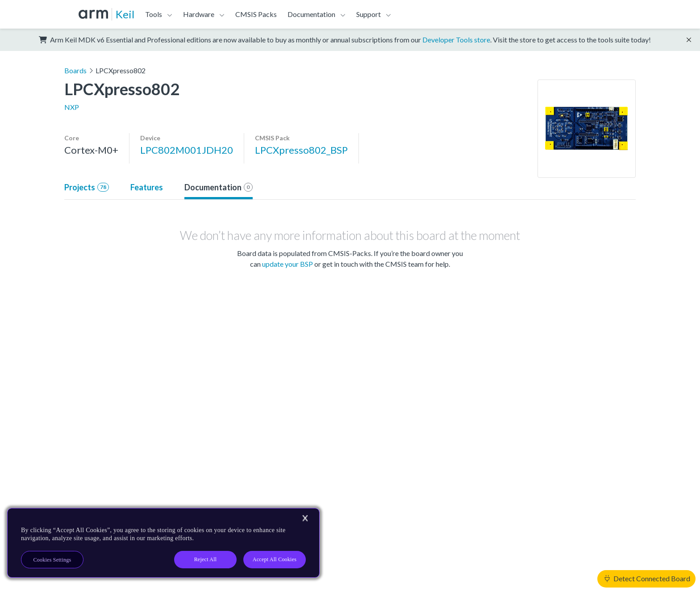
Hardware (199, 14)
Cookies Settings (52, 560)
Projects (87, 187)
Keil (125, 14)
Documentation (311, 14)
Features (147, 187)
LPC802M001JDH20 (187, 150)
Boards (75, 70)
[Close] (305, 518)
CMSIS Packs (256, 14)
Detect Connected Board (647, 578)
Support (369, 14)
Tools (154, 14)
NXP (72, 107)
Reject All (206, 559)
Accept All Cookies (275, 559)
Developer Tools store (456, 40)
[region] (163, 543)
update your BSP (287, 264)
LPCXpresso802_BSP (301, 150)
